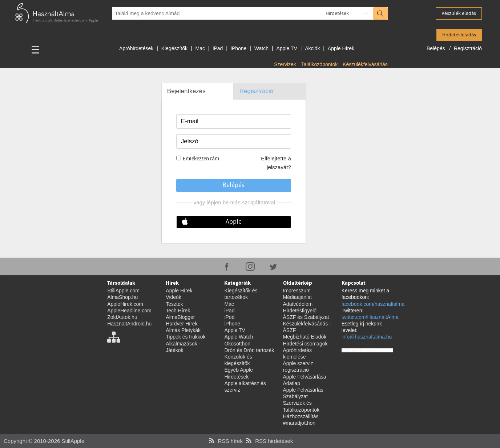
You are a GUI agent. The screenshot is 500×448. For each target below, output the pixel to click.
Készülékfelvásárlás (365, 64)
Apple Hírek (341, 48)
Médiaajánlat (297, 297)
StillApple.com (123, 291)
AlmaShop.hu (122, 297)
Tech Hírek (178, 311)
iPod (229, 317)
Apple (234, 222)
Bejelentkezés (186, 91)
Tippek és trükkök (186, 337)
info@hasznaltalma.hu (367, 337)
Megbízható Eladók (305, 337)
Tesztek (174, 304)
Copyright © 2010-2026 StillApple (44, 441)
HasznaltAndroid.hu (129, 324)
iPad (218, 48)
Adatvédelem (298, 304)
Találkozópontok (319, 64)
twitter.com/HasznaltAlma (370, 317)
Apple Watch (239, 337)
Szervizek (285, 64)
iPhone (239, 48)
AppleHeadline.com (129, 311)
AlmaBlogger (180, 317)
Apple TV (287, 48)
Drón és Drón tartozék (249, 350)
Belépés (436, 48)
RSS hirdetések (269, 441)
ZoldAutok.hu (122, 317)
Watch (261, 48)
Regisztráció (468, 48)
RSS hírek (225, 441)
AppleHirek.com (125, 304)
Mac (200, 48)
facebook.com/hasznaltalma (373, 304)
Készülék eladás (459, 13)
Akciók (312, 48)
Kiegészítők (174, 48)
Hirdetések (337, 13)
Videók (174, 297)
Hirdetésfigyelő (300, 311)
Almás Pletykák (183, 330)
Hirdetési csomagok (305, 344)
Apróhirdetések (136, 48)
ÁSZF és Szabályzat (306, 317)
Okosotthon (237, 344)
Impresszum (297, 291)
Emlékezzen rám (201, 159)
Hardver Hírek (182, 324)
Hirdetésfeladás (459, 35)
